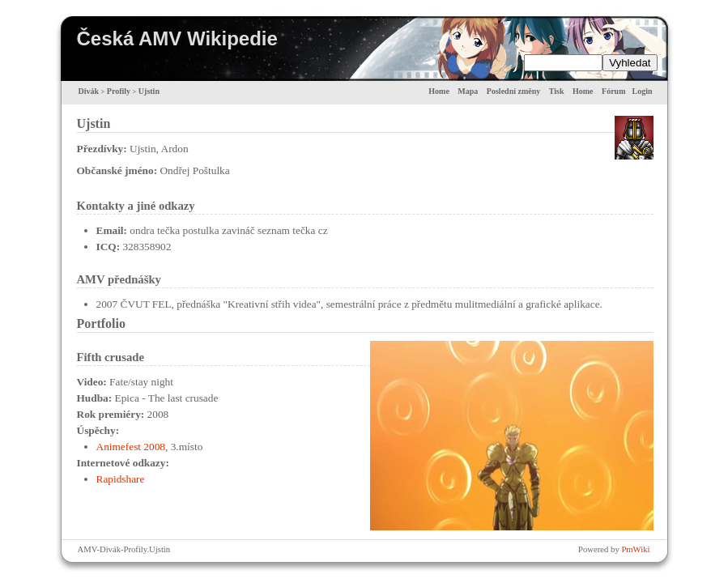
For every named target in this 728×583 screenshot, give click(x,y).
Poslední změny (513, 91)
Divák (89, 91)
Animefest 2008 (131, 447)
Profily (119, 91)
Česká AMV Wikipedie (177, 38)
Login (642, 91)
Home (439, 91)
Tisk (557, 91)
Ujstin (149, 91)
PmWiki (635, 549)
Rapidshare (121, 479)
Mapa (468, 91)
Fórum (613, 91)
